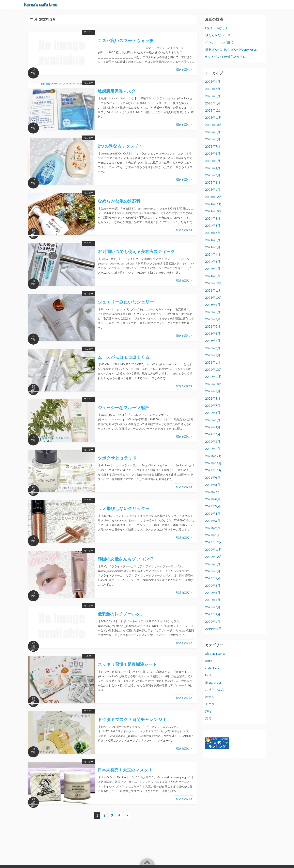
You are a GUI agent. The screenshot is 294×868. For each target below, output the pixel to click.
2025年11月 (213, 118)
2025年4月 (213, 168)
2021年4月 (213, 514)
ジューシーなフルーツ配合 (123, 408)
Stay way (213, 683)
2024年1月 (213, 276)
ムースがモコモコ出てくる (124, 357)
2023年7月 (213, 319)
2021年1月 (213, 535)
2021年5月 (213, 506)
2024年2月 (213, 269)
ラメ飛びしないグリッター (124, 508)
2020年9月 (213, 564)
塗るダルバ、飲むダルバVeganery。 (232, 50)
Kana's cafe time (43, 4)
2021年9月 (213, 478)
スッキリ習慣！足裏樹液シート (127, 664)
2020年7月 (213, 578)
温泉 (208, 719)
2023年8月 (213, 312)
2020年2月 (213, 614)
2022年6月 (213, 413)
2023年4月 (213, 341)
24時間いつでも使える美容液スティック (136, 252)
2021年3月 (213, 521)
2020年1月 (213, 622)
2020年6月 (213, 586)
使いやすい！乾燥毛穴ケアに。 (227, 57)
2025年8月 (213, 139)
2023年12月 (214, 283)
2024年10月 (214, 211)
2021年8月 (213, 485)
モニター (89, 32)
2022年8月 (213, 398)
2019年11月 (213, 629)
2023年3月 (213, 348)
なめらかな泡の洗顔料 (119, 201)
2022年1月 (213, 449)
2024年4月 (213, 254)
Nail (208, 675)
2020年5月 (213, 593)
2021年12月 (213, 456)
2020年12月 (214, 542)
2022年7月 (213, 406)
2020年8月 (213, 571)
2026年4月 (213, 82)
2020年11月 (213, 550)
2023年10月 (214, 298)
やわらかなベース (218, 35)
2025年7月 (213, 146)
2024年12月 (214, 197)
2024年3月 (213, 262)
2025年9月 (213, 132)
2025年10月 (214, 125)
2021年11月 (213, 463)
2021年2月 (213, 528)
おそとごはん (215, 690)
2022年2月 (213, 442)
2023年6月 (213, 326)
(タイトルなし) (216, 28)
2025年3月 (213, 175)
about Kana (215, 654)
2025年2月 (213, 182)
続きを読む (184, 70)
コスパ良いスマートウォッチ (126, 41)
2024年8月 (213, 226)
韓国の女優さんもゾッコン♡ (125, 559)
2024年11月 (213, 204)
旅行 (208, 711)
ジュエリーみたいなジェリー (126, 302)
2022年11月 (213, 377)
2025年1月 (213, 190)
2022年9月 (213, 391)
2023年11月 (213, 290)
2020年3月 (213, 607)
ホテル (210, 697)
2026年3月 (213, 89)
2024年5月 (213, 247)
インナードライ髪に (219, 42)
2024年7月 (213, 233)
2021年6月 (213, 499)
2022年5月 (213, 420)
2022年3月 (213, 434)
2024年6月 (213, 240)
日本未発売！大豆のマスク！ (125, 770)
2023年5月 (213, 334)
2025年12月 (214, 110)
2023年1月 (213, 362)
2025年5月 (213, 161)
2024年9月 (213, 218)
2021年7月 (213, 492)
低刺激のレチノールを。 (121, 614)
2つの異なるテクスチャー (123, 146)
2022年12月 (214, 370)
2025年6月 (213, 154)
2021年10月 (213, 470)
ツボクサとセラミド (117, 458)
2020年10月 (214, 557)
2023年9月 (213, 305)
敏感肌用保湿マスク (117, 91)
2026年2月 (213, 96)
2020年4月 (213, 600)
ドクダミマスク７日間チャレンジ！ (132, 720)
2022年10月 (214, 384)
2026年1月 (213, 103)
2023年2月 (213, 355)
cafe (209, 661)
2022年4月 (213, 427)
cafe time (213, 668)
